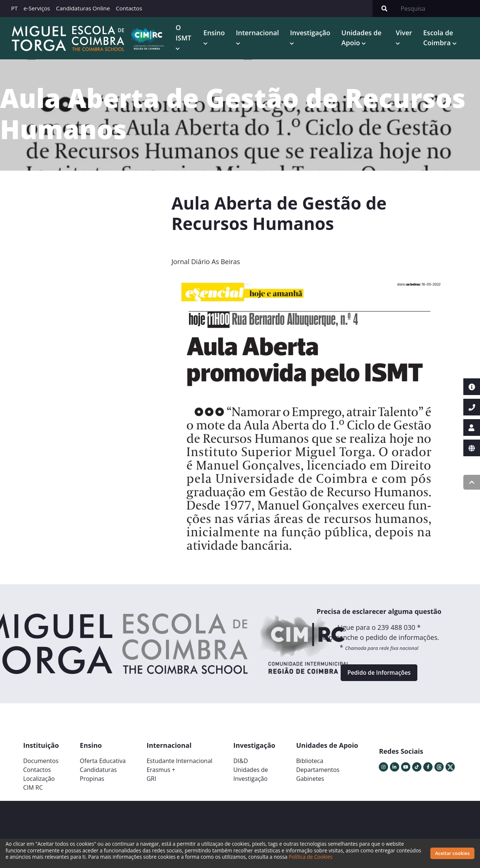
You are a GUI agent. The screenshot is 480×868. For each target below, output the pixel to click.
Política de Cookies (337, 857)
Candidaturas (98, 773)
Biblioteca (310, 765)
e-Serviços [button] (37, 8)
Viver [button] (404, 33)
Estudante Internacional (179, 765)
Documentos (41, 765)
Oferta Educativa (103, 765)
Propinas (92, 782)
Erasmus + (161, 773)
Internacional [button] (258, 33)
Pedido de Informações (379, 675)
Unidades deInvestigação (251, 778)
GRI (151, 782)
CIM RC (33, 791)
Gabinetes (310, 782)
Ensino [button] (215, 33)
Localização (39, 782)
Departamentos (318, 773)
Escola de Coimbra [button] (438, 38)
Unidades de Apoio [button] (363, 38)
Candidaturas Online (83, 8)
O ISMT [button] (185, 33)
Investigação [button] (311, 33)
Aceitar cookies (453, 853)
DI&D (240, 765)
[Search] (438, 9)
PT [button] (14, 8)
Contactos (129, 8)
